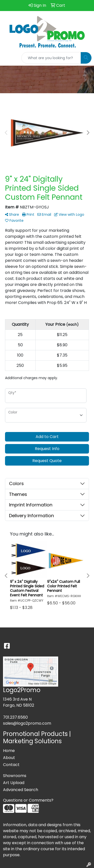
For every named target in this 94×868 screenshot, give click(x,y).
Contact (11, 765)
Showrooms (15, 776)
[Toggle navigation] (8, 58)
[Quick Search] (51, 58)
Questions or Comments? (28, 800)
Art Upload (14, 783)
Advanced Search (21, 790)
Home (9, 751)
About (9, 758)
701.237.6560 (15, 717)
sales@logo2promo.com (27, 723)
